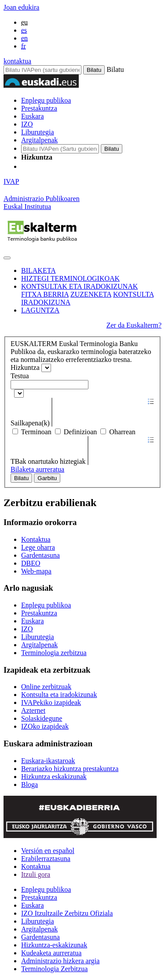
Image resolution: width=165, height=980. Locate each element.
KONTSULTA (133, 294)
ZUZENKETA (91, 294)
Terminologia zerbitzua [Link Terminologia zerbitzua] (54, 653)
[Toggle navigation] (7, 258)
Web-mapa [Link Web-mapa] (36, 571)
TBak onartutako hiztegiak (49, 461)
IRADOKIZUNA (46, 302)
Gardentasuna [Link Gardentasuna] (40, 555)
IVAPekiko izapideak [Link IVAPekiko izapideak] (51, 702)
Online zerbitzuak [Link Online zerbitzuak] (46, 687)
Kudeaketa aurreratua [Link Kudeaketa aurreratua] (51, 953)
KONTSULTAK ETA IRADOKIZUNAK (79, 286)
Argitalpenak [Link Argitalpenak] (39, 645)
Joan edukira (21, 7)
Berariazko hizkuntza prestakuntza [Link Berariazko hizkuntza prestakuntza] (70, 769)
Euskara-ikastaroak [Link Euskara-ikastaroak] (48, 761)
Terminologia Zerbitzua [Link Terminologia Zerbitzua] (54, 969)
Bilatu (21, 478)
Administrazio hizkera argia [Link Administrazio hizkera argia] (60, 961)
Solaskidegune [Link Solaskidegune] (42, 718)
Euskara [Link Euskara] (33, 621)
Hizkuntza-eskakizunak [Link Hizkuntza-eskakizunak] (54, 945)
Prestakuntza (39, 108)
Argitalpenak (39, 140)
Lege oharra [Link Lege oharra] (38, 547)
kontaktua (17, 61)
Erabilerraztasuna (46, 859)
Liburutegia (38, 132)
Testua (20, 376)
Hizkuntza (25, 367)
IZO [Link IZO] (27, 629)
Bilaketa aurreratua (37, 469)
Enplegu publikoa (46, 100)
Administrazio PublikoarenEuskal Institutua (42, 203)
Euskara (33, 116)
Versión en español (48, 851)
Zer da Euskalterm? (134, 325)
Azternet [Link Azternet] (33, 710)
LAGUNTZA (40, 310)
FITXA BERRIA (45, 294)
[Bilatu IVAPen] (42, 70)
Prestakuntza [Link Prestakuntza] (39, 613)
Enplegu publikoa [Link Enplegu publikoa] (46, 605)
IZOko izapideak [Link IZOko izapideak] (45, 726)
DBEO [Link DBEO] (31, 563)
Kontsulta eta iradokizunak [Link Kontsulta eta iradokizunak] (59, 695)
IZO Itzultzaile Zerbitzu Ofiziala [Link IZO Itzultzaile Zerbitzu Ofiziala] (67, 913)
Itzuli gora (36, 874)
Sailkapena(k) (31, 423)
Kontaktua (36, 866)
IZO (27, 124)
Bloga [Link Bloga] (29, 784)
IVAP (11, 181)
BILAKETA (38, 270)
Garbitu (47, 478)
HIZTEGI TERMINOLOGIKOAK (70, 278)
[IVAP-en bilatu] (60, 149)
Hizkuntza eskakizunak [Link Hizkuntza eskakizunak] (54, 777)
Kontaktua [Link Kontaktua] (36, 539)
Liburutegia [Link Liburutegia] (38, 637)
